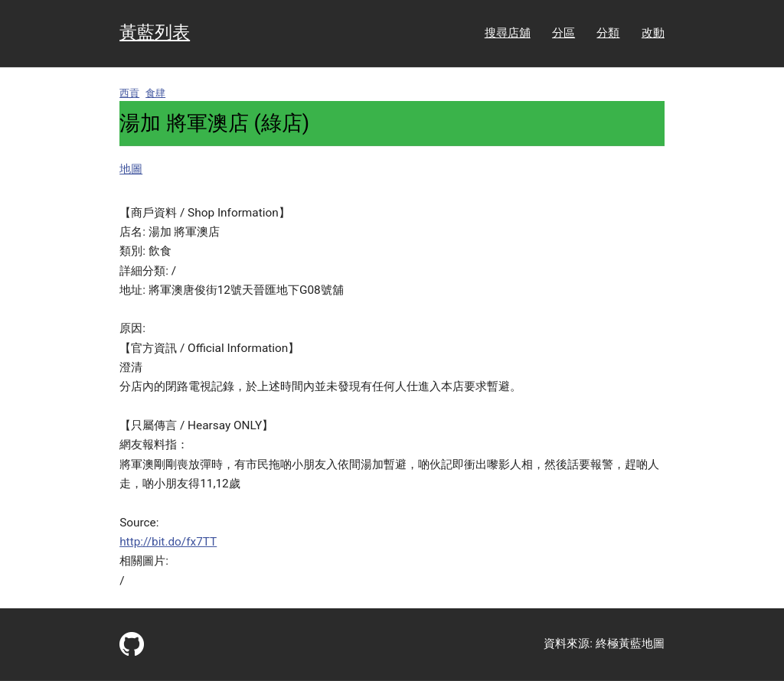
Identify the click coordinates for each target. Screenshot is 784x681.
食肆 (155, 93)
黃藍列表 (155, 33)
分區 (563, 33)
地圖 (131, 169)
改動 (653, 33)
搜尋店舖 (508, 33)
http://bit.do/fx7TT (168, 542)
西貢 (129, 93)
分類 (608, 33)
